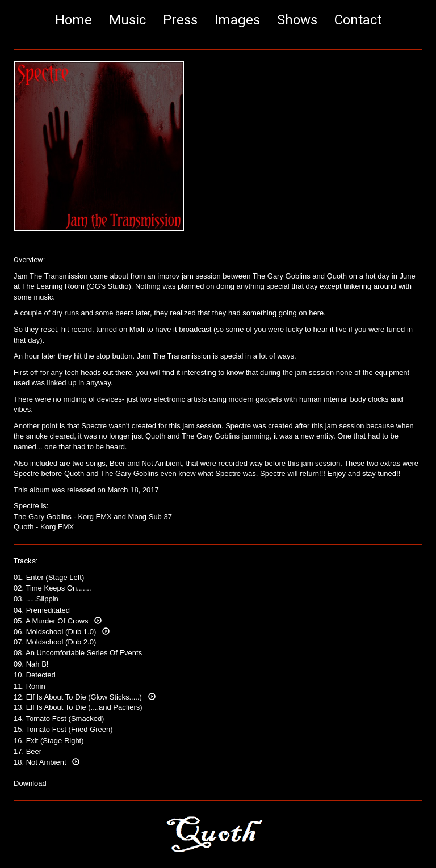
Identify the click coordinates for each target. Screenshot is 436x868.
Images (237, 20)
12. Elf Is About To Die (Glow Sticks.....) (85, 697)
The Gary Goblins (43, 517)
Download (30, 783)
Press (180, 20)
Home (74, 20)
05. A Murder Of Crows (58, 621)
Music (127, 20)
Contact (358, 20)
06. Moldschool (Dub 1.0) (62, 632)
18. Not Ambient (47, 762)
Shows (297, 20)
